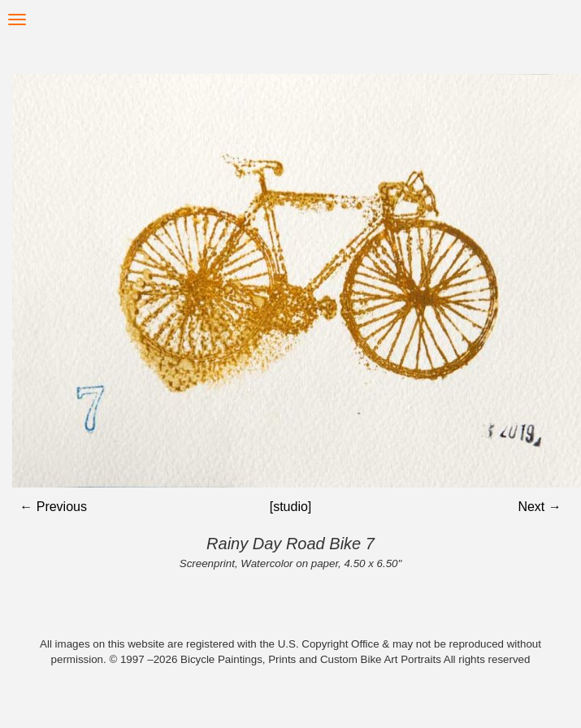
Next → (539, 507)
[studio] (291, 507)
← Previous (53, 507)
